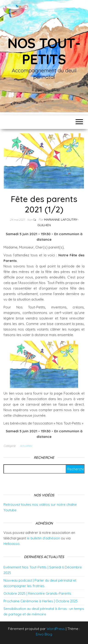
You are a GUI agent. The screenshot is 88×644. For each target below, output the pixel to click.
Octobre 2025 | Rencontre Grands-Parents (37, 593)
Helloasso (11, 544)
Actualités (26, 446)
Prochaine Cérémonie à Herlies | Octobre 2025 (41, 601)
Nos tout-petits (44, 51)
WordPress (56, 629)
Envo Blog (44, 634)
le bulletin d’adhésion (43, 538)
